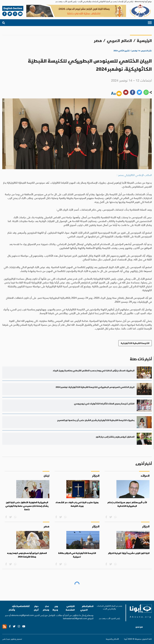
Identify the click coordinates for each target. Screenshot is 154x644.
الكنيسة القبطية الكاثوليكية (135, 343)
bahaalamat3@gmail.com (75, 618)
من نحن (139, 627)
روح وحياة (55, 608)
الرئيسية (144, 41)
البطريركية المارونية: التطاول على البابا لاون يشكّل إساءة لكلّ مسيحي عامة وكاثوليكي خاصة (27, 506)
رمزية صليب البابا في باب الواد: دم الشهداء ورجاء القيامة (77, 504)
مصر (98, 41)
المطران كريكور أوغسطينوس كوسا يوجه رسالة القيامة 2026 (27, 555)
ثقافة (27, 606)
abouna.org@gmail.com (23, 615)
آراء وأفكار (12, 608)
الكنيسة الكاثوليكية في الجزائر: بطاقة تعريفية (77, 555)
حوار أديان (36, 608)
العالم (90, 606)
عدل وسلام (46, 608)
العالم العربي (119, 41)
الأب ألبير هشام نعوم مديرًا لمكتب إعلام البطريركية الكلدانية (127, 504)
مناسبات (19, 606)
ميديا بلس (6, 639)
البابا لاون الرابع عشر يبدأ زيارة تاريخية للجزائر (129, 553)
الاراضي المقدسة (70, 608)
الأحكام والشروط (112, 639)
